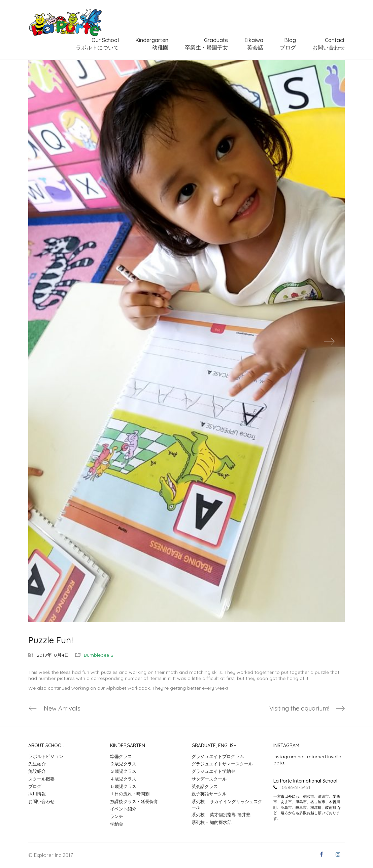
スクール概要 (41, 779)
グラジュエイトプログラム (218, 756)
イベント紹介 (123, 809)
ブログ (35, 787)
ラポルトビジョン (46, 756)
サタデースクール (209, 779)
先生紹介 (37, 764)
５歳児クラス (123, 787)
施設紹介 (37, 771)
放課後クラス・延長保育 (134, 801)
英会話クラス (205, 787)
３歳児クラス (123, 771)
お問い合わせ (41, 801)
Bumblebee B (99, 655)
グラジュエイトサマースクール (222, 764)
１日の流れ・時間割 (130, 794)
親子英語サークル (209, 794)
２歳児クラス (123, 764)
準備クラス (121, 756)
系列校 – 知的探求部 (212, 822)
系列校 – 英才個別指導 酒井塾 (221, 815)
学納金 (117, 824)
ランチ (117, 817)
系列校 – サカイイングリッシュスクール (227, 804)
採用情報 (37, 794)
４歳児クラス (123, 779)
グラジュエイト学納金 (213, 771)
